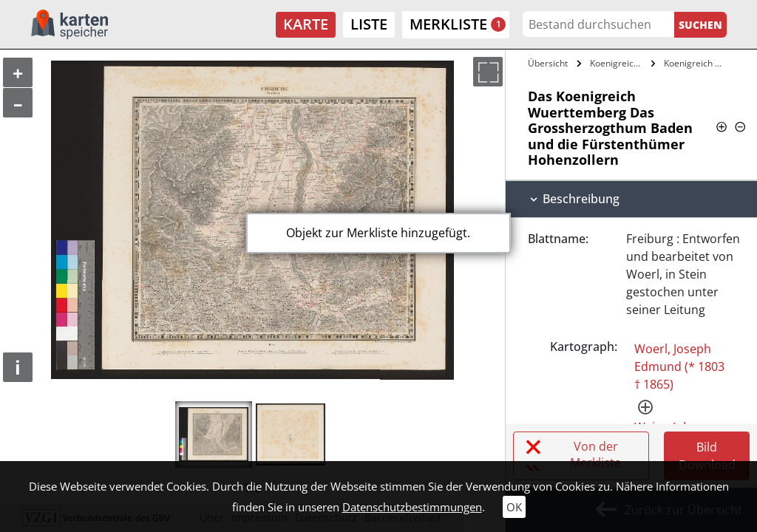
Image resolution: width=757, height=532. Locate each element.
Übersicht (548, 63)
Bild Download (707, 456)
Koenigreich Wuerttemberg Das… (619, 63)
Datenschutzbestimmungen (412, 507)
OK (514, 507)
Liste (369, 24)
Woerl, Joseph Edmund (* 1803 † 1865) (679, 366)
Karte (306, 24)
